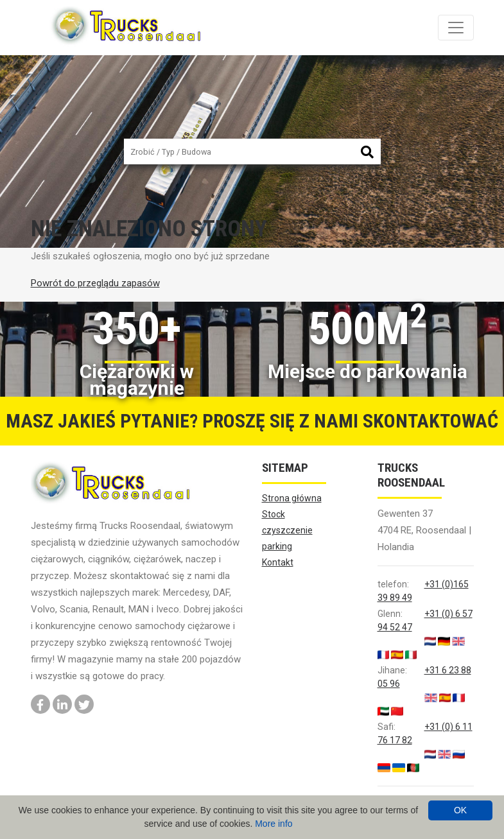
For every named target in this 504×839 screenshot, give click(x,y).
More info (274, 824)
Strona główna (292, 498)
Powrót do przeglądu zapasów (95, 283)
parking (277, 546)
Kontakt (278, 562)
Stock (274, 514)
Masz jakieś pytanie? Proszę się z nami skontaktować (252, 421)
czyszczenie (287, 530)
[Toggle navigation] (456, 28)
